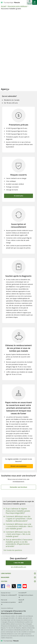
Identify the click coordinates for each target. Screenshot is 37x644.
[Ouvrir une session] (30, 2)
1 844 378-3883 (19, 563)
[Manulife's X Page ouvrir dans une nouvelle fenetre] (14, 586)
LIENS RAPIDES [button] (6, 573)
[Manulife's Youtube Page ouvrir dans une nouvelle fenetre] (25, 586)
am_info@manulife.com (18, 567)
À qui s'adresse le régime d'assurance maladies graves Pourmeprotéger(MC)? (18, 511)
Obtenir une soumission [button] (18, 466)
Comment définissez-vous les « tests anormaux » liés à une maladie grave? (18, 534)
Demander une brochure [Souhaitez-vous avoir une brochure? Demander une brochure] (18, 487)
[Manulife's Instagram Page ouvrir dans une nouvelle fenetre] (8, 586)
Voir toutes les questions (13, 550)
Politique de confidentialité (10, 595)
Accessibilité (23, 593)
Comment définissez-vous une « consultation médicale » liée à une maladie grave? (19, 526)
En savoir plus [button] (19, 196)
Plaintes (22, 600)
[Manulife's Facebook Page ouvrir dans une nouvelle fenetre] (3, 586)
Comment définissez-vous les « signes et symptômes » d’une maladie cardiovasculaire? (19, 519)
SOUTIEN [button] (4, 581)
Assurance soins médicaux (17, 6)
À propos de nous (6, 593)
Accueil (4, 6)
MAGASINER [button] (5, 577)
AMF (21, 602)
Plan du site (4, 600)
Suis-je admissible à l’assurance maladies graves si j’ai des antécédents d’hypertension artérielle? (19, 543)
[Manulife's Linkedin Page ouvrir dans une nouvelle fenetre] (19, 586)
